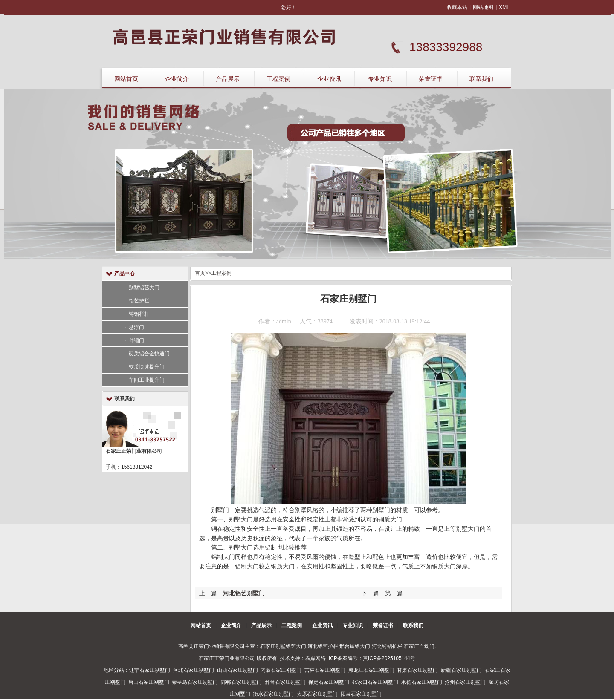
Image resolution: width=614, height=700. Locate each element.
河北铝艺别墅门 (244, 593)
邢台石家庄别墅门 (285, 682)
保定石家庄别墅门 (329, 682)
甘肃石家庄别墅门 (417, 670)
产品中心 (125, 274)
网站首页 (126, 79)
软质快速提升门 (147, 367)
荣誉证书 (431, 79)
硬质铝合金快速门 (149, 354)
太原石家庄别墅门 (317, 694)
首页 (200, 273)
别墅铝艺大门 (144, 288)
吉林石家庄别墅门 (325, 670)
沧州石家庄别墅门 (465, 682)
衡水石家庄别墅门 (273, 694)
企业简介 (177, 79)
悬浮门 (136, 327)
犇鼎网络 (316, 658)
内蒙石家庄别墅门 (281, 670)
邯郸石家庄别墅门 (241, 682)
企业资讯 (329, 79)
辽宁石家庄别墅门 (150, 670)
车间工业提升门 (147, 380)
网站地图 (483, 7)
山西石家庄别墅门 (237, 670)
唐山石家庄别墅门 (149, 682)
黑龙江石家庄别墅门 (371, 670)
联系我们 (481, 79)
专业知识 (380, 79)
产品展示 (228, 79)
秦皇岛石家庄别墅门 (195, 682)
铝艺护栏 (139, 301)
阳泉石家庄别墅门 (361, 694)
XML (504, 7)
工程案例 (278, 79)
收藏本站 (457, 7)
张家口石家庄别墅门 (375, 682)
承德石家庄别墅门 (422, 682)
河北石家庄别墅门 (194, 670)
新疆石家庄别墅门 (461, 670)
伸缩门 (136, 340)
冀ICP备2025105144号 (389, 658)
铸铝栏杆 (139, 314)
